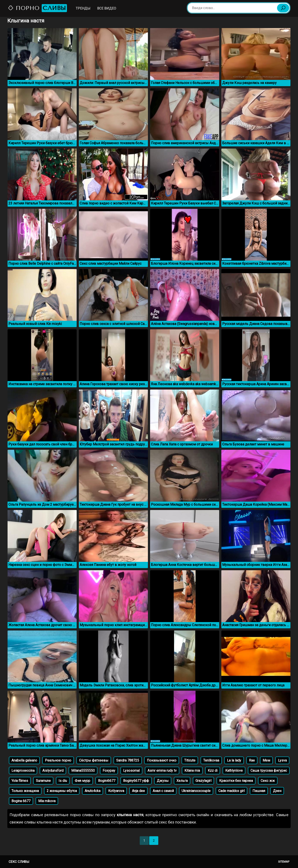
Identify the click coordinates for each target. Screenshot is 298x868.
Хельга (182, 781)
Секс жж (268, 781)
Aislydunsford (53, 771)
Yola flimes (20, 781)
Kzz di (213, 771)
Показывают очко (162, 760)
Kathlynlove (234, 771)
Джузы (163, 781)
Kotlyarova (116, 791)
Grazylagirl (203, 781)
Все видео (107, 8)
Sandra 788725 (128, 760)
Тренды (83, 8)
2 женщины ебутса (62, 791)
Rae (252, 760)
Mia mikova (47, 801)
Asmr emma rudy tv (162, 771)
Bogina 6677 (21, 801)
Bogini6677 (107, 781)
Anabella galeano (24, 760)
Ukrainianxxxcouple (196, 791)
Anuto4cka (93, 791)
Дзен (277, 791)
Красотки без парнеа (236, 781)
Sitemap (284, 862)
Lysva (282, 760)
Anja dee (138, 791)
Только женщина (25, 791)
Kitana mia (192, 771)
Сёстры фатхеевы (94, 760)
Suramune (43, 781)
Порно (37, 8)
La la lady (234, 760)
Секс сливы (19, 862)
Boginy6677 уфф (136, 781)
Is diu (63, 781)
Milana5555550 (83, 771)
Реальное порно (58, 760)
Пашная (259, 791)
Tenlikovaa (211, 760)
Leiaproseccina (23, 771)
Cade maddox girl (231, 791)
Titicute (190, 760)
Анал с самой (163, 791)
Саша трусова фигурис (269, 771)
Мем (266, 760)
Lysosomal (131, 771)
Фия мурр (82, 781)
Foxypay (109, 771)
